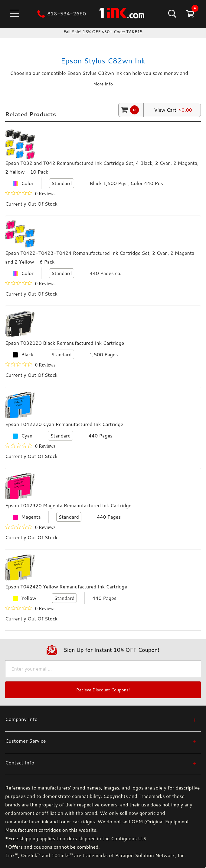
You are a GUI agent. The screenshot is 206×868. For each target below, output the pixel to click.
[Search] (172, 13)
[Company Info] (101, 719)
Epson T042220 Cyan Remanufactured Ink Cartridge (64, 424)
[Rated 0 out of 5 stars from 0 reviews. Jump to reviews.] (30, 194)
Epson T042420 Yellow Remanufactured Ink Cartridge (66, 586)
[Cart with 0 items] (190, 13)
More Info (103, 84)
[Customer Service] (101, 741)
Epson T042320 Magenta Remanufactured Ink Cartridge (68, 505)
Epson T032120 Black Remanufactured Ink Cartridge (65, 343)
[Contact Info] (101, 762)
